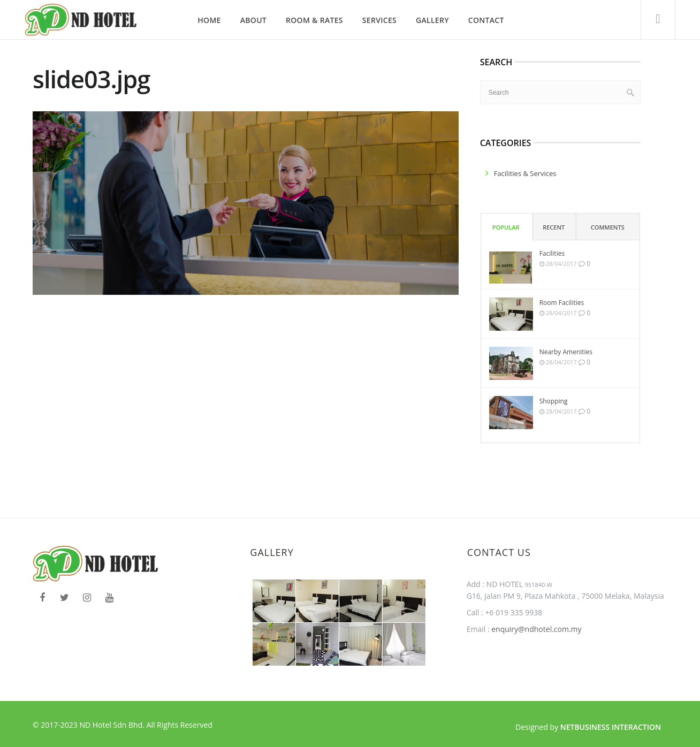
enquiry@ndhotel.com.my (536, 629)
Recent (554, 227)
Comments (608, 227)
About (253, 20)
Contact (486, 20)
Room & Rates (314, 20)
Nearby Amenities (566, 352)
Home (209, 20)
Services (379, 20)
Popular (506, 227)
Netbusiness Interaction (611, 727)
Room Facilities (562, 303)
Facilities (552, 253)
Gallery (432, 20)
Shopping (554, 401)
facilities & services (525, 173)
